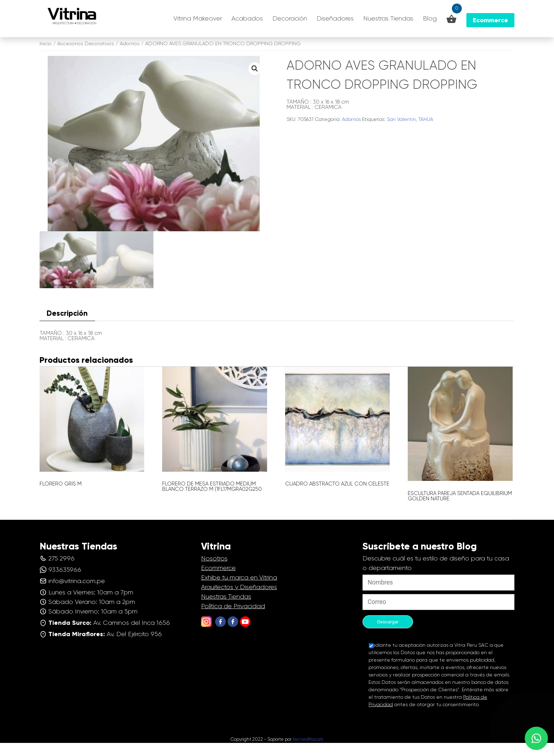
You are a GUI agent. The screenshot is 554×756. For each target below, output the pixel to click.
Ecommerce (218, 581)
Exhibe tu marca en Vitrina (239, 591)
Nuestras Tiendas (388, 18)
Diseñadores (335, 18)
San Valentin (401, 119)
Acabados (247, 18)
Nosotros (214, 571)
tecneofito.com (308, 753)
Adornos (130, 43)
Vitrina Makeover (198, 18)
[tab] (67, 327)
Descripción (67, 327)
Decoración (290, 18)
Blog (430, 18)
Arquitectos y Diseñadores (239, 600)
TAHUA (426, 119)
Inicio (46, 43)
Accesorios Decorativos (86, 43)
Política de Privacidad (233, 619)
